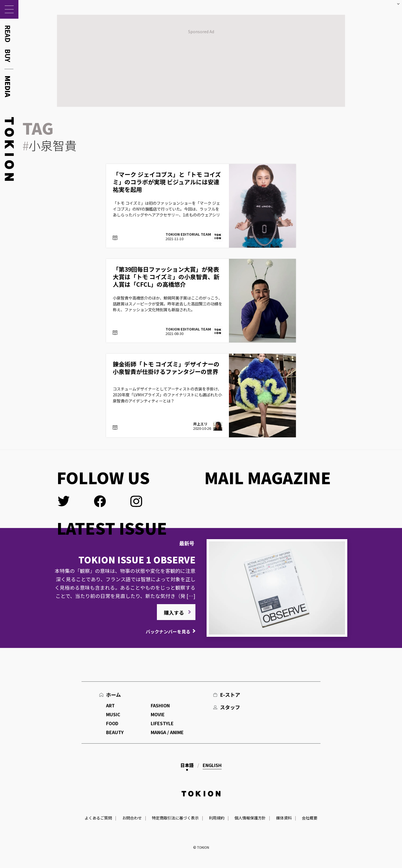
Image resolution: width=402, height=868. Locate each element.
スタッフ (230, 707)
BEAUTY (115, 732)
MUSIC (113, 714)
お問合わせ (132, 818)
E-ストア (230, 695)
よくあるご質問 (98, 818)
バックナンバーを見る (168, 631)
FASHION (160, 705)
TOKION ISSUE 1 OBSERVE (137, 560)
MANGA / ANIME (167, 732)
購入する (174, 613)
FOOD (112, 723)
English (212, 765)
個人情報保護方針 (250, 818)
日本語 (187, 765)
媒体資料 (284, 818)
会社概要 (310, 818)
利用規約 (217, 818)
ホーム (113, 695)
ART (110, 705)
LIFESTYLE (162, 723)
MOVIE (158, 714)
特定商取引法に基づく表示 (175, 818)
